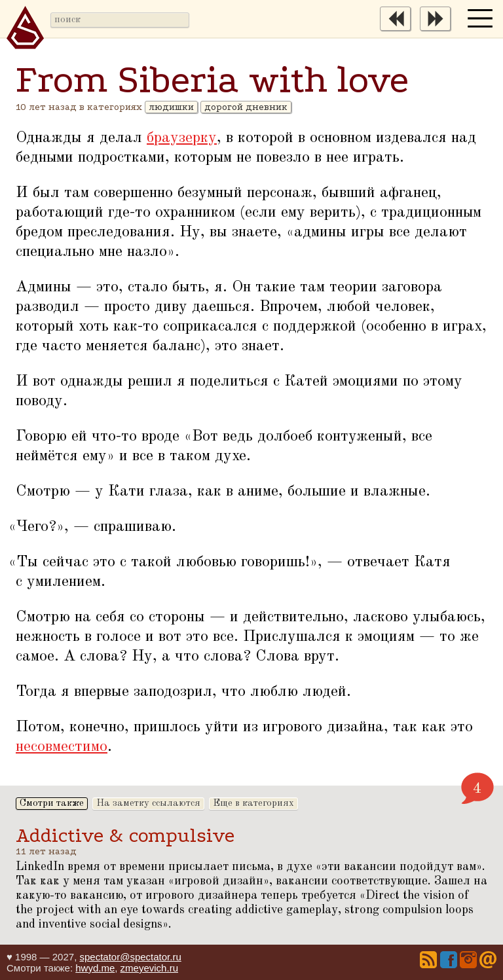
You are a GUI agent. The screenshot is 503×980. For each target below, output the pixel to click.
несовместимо (62, 747)
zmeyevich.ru (149, 968)
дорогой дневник (246, 107)
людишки (171, 107)
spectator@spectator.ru (130, 957)
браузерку (182, 138)
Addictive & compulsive (125, 836)
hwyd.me (95, 968)
